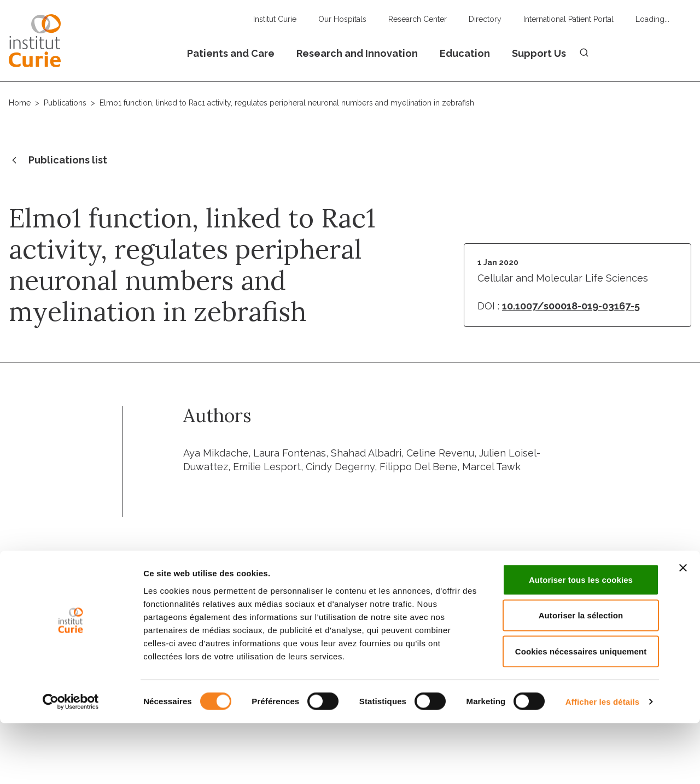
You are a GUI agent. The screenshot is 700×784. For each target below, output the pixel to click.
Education (465, 53)
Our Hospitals (342, 19)
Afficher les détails (602, 762)
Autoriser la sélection (581, 677)
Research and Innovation (357, 53)
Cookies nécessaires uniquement (581, 712)
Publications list (58, 161)
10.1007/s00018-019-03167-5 (571, 306)
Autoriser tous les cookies (581, 640)
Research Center (418, 19)
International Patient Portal (568, 19)
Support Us (539, 53)
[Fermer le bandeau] (683, 629)
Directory (485, 19)
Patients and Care (231, 53)
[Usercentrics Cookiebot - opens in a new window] (71, 763)
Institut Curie (275, 19)
